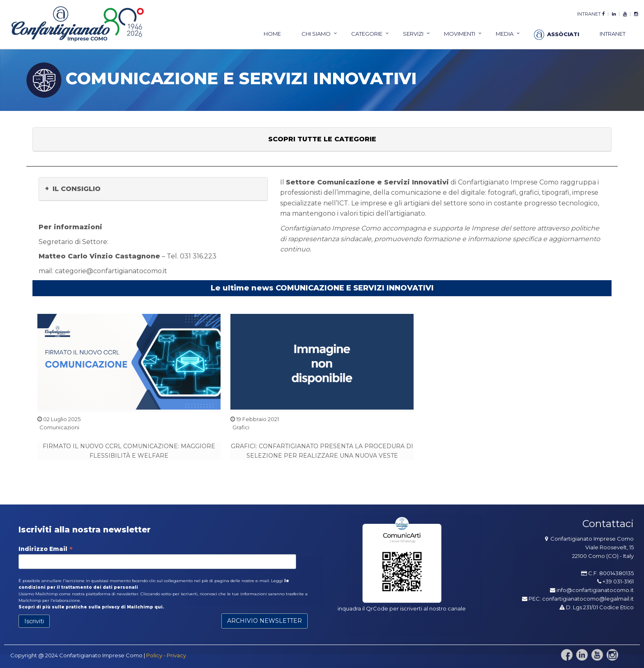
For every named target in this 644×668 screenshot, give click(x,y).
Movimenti (460, 34)
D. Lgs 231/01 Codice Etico (597, 607)
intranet (589, 14)
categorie (367, 34)
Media (505, 34)
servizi (413, 34)
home (272, 34)
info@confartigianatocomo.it (595, 590)
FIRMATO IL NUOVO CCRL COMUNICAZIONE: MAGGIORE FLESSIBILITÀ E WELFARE (129, 451)
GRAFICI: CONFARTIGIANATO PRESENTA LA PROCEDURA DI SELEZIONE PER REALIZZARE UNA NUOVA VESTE (322, 451)
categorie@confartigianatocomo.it (111, 271)
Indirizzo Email (46, 549)
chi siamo (316, 34)
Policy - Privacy (166, 655)
